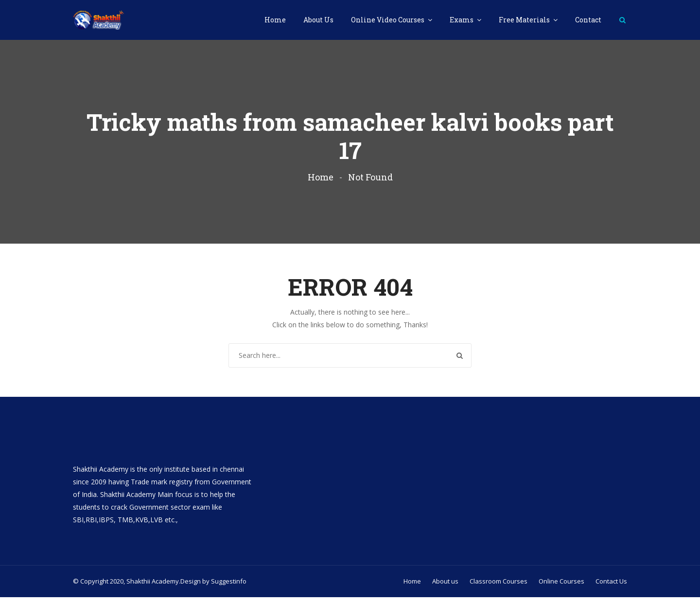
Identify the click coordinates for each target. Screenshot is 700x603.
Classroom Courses (499, 587)
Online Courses (561, 587)
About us (445, 587)
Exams (462, 20)
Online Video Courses (388, 20)
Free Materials (525, 20)
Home (275, 20)
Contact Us (611, 587)
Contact (588, 20)
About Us (318, 20)
